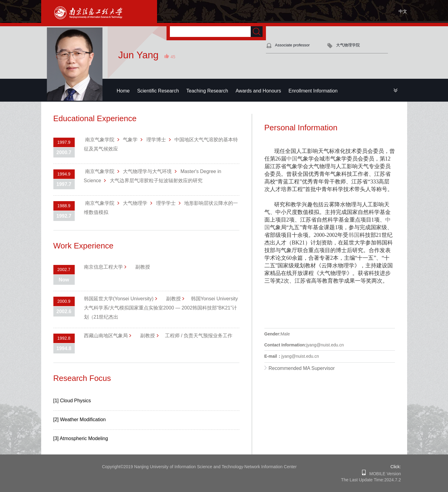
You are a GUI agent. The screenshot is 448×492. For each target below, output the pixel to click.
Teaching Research (207, 91)
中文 (403, 11)
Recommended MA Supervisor (302, 368)
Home (123, 91)
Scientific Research (158, 91)
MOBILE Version (383, 474)
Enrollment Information (313, 91)
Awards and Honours (258, 91)
